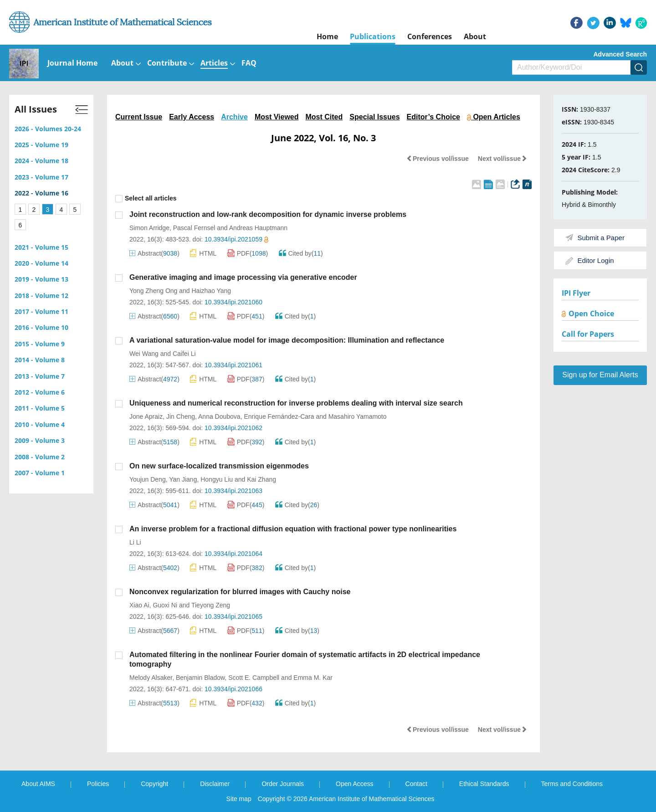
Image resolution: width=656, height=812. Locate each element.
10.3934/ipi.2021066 (233, 689)
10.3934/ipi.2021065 (233, 617)
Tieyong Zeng (211, 605)
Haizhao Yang (212, 291)
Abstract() (154, 253)
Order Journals (283, 784)
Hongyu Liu (217, 479)
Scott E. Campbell (254, 678)
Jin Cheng (181, 416)
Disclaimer (215, 784)
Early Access (192, 117)
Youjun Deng (148, 479)
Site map (239, 799)
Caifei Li (184, 354)
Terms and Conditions (572, 784)
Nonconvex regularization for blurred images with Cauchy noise (240, 592)
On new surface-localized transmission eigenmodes (219, 466)
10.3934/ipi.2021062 (233, 428)
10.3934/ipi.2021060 (233, 302)
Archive (234, 117)
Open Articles (494, 117)
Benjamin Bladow (200, 678)
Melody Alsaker (151, 678)
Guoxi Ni (165, 605)
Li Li (135, 542)
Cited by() (301, 253)
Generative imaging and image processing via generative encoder (243, 277)
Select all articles (146, 198)
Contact (416, 784)
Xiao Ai (139, 605)
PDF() (248, 253)
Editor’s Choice (433, 117)
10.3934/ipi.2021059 (236, 239)
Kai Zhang (261, 479)
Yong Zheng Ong (153, 291)
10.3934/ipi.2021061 (233, 365)
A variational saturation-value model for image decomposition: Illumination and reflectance (287, 340)
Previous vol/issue (438, 159)
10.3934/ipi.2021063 (233, 491)
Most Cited (324, 117)
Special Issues (374, 117)
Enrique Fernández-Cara (279, 416)
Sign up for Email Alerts (600, 375)
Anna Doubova (219, 416)
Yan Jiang (183, 479)
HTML (203, 253)
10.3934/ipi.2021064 (233, 554)
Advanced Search (620, 54)
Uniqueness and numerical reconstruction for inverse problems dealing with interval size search (296, 403)
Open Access (355, 784)
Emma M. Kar (313, 678)
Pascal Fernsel (194, 228)
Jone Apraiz (146, 416)
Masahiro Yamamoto (358, 416)
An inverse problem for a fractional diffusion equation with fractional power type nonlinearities (293, 529)
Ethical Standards (484, 784)
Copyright (154, 784)
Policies (98, 784)
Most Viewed (277, 117)
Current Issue (139, 117)
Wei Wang (144, 354)
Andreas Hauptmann (258, 228)
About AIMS (38, 784)
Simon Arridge (149, 228)
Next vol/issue (502, 159)
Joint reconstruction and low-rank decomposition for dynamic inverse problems (268, 214)
